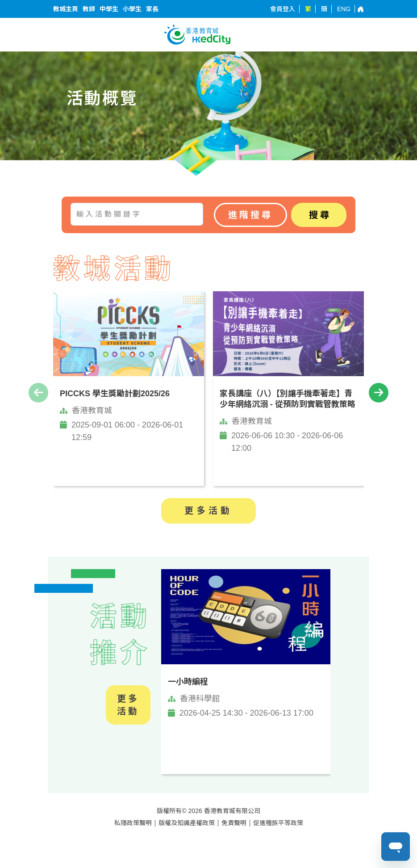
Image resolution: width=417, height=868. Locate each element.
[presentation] (38, 393)
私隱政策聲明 (133, 823)
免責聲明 (234, 823)
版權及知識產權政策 (187, 823)
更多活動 (208, 511)
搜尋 (320, 215)
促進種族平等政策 (278, 823)
